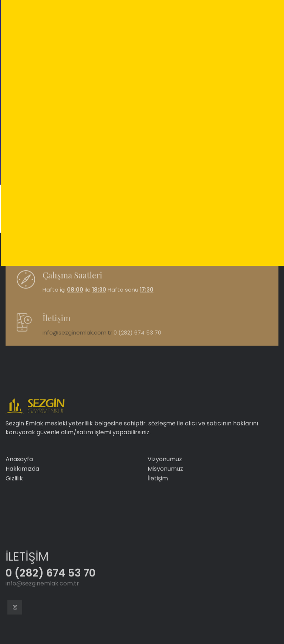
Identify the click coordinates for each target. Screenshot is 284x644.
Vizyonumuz (165, 480)
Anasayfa (19, 480)
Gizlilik (14, 499)
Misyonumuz (165, 490)
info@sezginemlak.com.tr (77, 345)
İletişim (158, 499)
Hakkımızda (22, 490)
